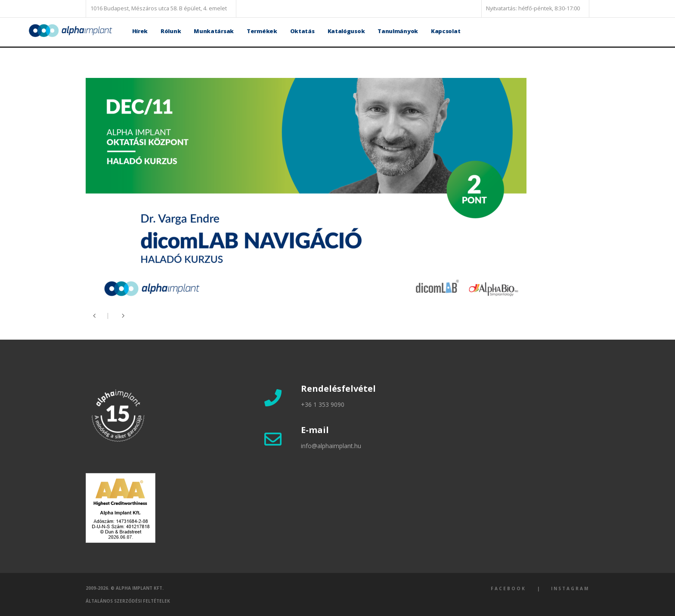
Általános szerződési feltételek (128, 601)
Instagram (570, 588)
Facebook (508, 588)
